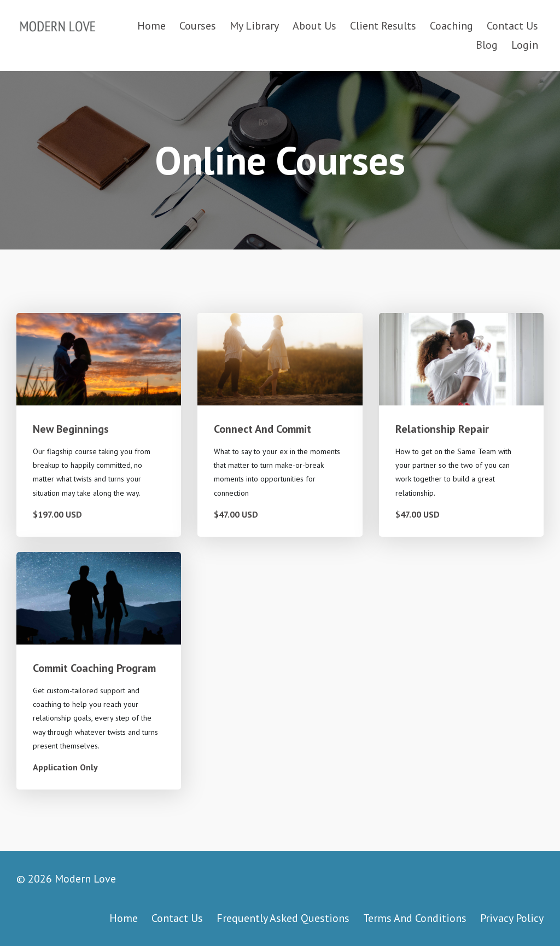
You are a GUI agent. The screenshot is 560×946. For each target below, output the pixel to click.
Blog (487, 45)
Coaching (451, 26)
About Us (314, 26)
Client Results (383, 26)
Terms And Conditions (415, 918)
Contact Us (512, 26)
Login (525, 45)
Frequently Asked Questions (283, 918)
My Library (254, 26)
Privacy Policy (512, 918)
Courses (198, 26)
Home (151, 26)
